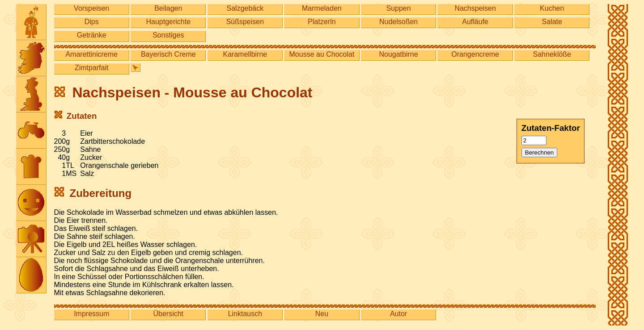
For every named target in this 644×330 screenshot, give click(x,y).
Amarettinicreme (91, 54)
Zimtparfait (92, 68)
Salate (552, 22)
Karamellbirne (245, 54)
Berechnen (539, 152)
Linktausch (245, 314)
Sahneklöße (552, 54)
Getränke (92, 35)
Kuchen (552, 8)
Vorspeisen (91, 8)
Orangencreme (475, 54)
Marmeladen (322, 8)
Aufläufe (475, 22)
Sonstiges (168, 35)
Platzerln (322, 22)
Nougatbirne (398, 54)
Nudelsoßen (398, 22)
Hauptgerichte (168, 22)
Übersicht (168, 314)
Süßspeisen (245, 22)
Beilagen (168, 8)
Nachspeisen (475, 8)
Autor (398, 314)
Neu (322, 314)
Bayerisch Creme (168, 54)
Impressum (91, 314)
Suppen (398, 8)
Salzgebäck (245, 8)
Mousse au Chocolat (322, 54)
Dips (92, 22)
